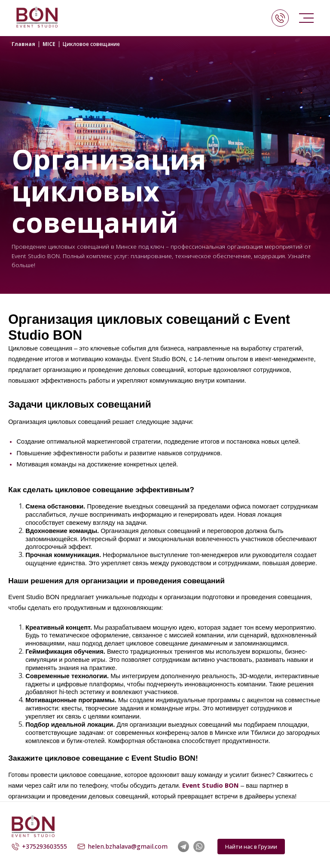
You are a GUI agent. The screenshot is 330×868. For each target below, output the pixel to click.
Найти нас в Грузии (251, 847)
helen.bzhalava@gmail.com (122, 847)
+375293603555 (39, 847)
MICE (49, 44)
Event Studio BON (211, 785)
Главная (23, 44)
